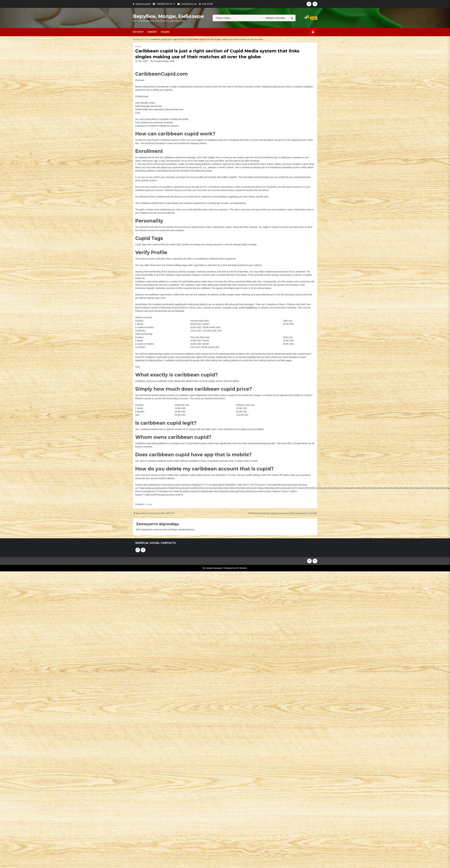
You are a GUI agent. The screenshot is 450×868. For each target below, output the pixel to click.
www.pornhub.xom (174, 109)
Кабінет (152, 32)
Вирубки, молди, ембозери (168, 16)
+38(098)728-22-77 (166, 4)
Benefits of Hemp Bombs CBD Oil (155, 513)
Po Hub (146, 39)
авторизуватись (187, 529)
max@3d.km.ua (189, 4)
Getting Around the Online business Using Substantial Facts (281, 513)
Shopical (228, 568)
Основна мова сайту (164, 61)
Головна (137, 39)
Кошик (165, 32)
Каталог (138, 32)
